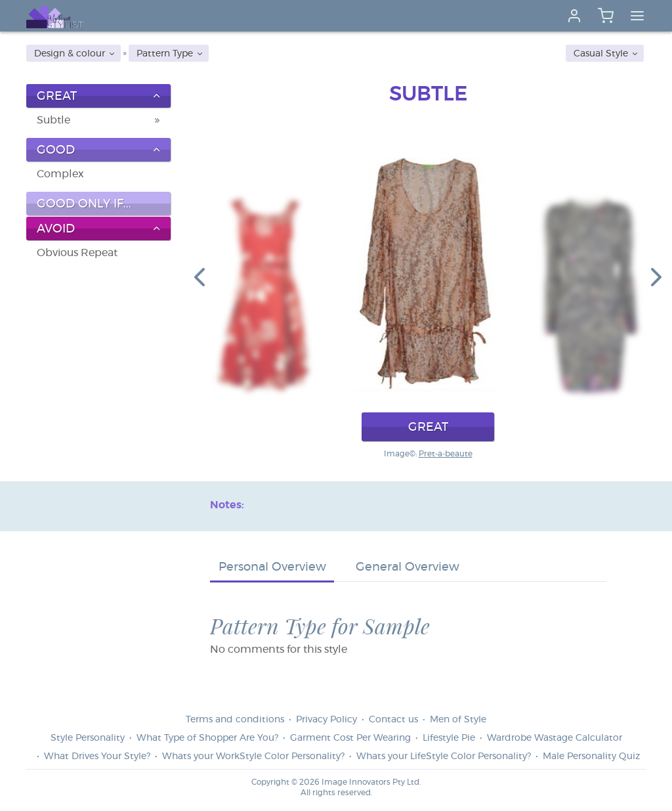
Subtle (53, 120)
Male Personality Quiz (591, 756)
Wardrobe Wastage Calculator (555, 738)
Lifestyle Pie (449, 738)
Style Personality (88, 738)
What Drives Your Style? (97, 756)
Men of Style (458, 720)
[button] (199, 276)
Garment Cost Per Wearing (350, 738)
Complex (60, 174)
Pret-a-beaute (446, 454)
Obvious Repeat (77, 253)
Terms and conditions (235, 720)
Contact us (393, 720)
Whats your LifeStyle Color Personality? (444, 756)
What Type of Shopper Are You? (207, 738)
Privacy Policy (326, 720)
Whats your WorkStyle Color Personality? (253, 756)
